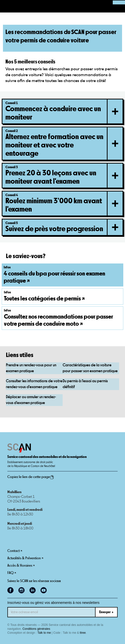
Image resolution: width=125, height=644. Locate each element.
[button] (6, 6)
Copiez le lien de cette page (31, 477)
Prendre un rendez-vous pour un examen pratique (31, 368)
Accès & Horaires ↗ (21, 566)
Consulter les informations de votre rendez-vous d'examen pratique (34, 384)
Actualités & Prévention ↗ (25, 558)
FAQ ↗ (12, 573)
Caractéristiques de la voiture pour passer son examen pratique (90, 368)
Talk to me (44, 633)
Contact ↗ (15, 551)
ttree (83, 633)
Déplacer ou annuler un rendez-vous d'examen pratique (31, 400)
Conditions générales (36, 629)
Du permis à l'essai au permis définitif (85, 384)
